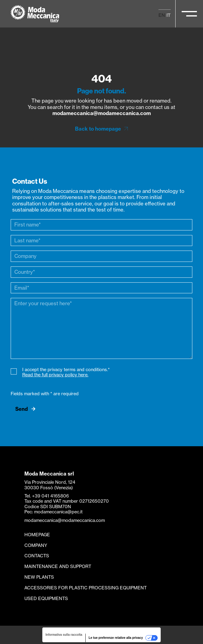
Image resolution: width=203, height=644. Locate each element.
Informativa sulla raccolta (64, 635)
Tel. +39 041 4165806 (47, 496)
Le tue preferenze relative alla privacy (116, 638)
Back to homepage (98, 129)
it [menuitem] (169, 15)
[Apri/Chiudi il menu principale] (189, 14)
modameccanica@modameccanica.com (102, 113)
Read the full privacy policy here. (55, 375)
